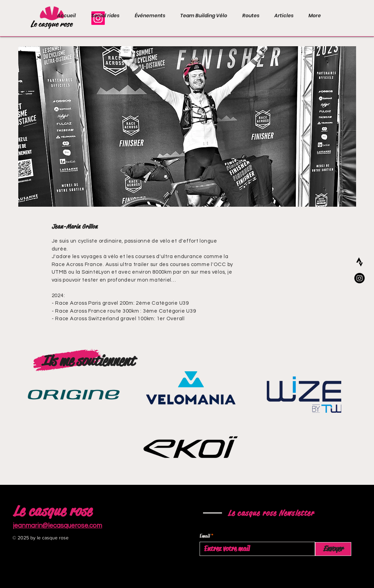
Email (205, 536)
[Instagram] (360, 278)
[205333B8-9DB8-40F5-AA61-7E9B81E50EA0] (360, 262)
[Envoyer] (333, 549)
